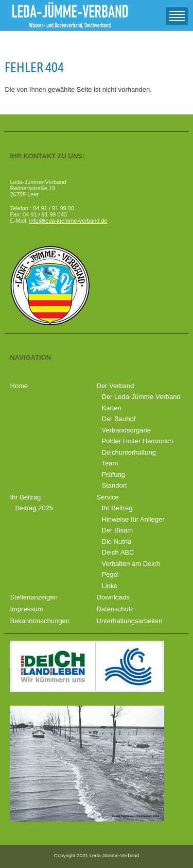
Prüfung (114, 474)
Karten (112, 408)
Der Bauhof (119, 419)
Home (19, 386)
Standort (115, 485)
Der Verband (116, 386)
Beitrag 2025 (34, 508)
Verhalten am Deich (131, 564)
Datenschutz (115, 609)
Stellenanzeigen (34, 597)
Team (110, 463)
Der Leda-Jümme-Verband (141, 397)
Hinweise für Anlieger (133, 519)
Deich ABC (118, 552)
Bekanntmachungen (40, 621)
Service (108, 497)
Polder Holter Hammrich (138, 441)
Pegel (110, 574)
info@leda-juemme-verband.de (68, 221)
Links (110, 586)
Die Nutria (117, 541)
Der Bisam (118, 530)
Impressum (26, 609)
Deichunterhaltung (129, 452)
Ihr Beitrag (25, 497)
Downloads (113, 597)
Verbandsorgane (126, 430)
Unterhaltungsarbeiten (130, 621)
